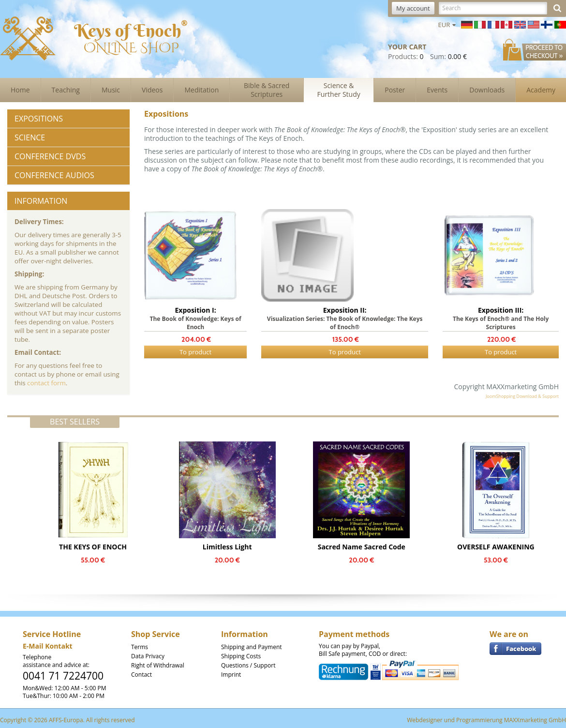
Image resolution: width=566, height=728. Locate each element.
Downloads (487, 90)
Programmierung (479, 720)
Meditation (201, 90)
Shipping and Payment (252, 647)
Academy (541, 90)
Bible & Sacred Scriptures (267, 90)
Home (20, 90)
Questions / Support (248, 665)
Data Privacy (148, 656)
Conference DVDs (50, 156)
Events (437, 90)
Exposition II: (345, 310)
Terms (140, 647)
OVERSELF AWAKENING (496, 547)
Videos (152, 90)
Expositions (39, 119)
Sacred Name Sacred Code (362, 547)
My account (413, 8)
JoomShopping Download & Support (522, 396)
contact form (46, 383)
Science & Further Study (339, 90)
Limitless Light (227, 547)
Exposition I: (195, 310)
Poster (395, 90)
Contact (141, 675)
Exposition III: (501, 310)
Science (30, 137)
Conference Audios (54, 175)
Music (111, 90)
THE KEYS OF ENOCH (93, 547)
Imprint (231, 675)
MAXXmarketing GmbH (535, 720)
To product (195, 352)
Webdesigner (425, 720)
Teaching (66, 90)
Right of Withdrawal (158, 665)
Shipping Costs (241, 656)
